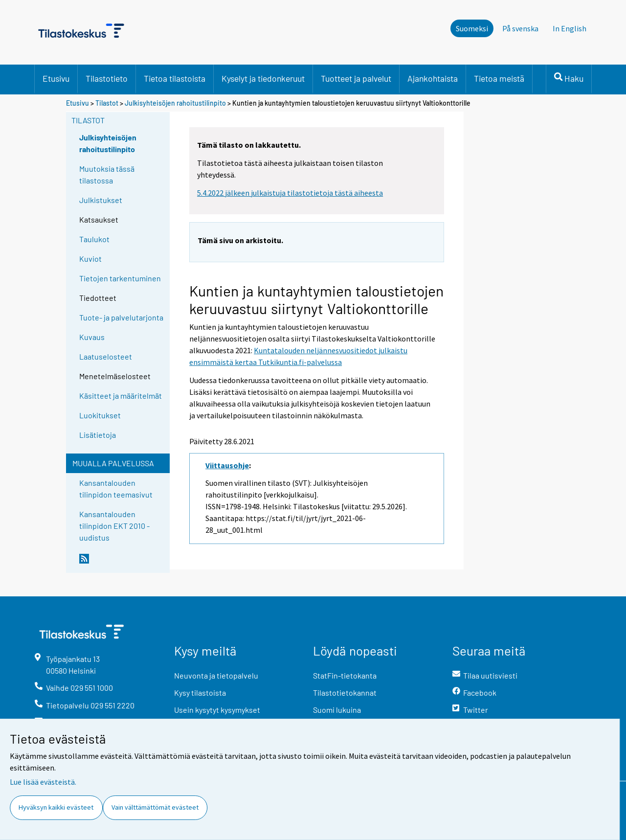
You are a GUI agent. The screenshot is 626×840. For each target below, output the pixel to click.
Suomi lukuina (337, 710)
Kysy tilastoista (200, 692)
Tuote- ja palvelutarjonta (121, 317)
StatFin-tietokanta (345, 675)
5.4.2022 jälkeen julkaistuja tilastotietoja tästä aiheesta (290, 193)
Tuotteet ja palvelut (356, 78)
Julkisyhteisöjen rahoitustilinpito (175, 103)
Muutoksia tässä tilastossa (107, 174)
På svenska (520, 28)
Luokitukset (100, 415)
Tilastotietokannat (345, 692)
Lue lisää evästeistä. (43, 782)
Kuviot (90, 259)
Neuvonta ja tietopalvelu (216, 675)
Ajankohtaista (433, 78)
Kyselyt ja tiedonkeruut (263, 78)
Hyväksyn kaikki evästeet (56, 807)
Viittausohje (227, 465)
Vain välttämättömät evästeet (155, 807)
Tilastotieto (107, 78)
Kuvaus (92, 337)
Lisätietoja (98, 435)
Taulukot (94, 239)
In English (570, 28)
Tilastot (107, 103)
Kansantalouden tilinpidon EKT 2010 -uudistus (114, 526)
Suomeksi (472, 28)
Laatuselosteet (106, 356)
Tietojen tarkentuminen (120, 278)
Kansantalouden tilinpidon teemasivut (116, 488)
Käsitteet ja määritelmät (121, 396)
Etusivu (56, 78)
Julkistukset (101, 200)
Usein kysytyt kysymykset (217, 710)
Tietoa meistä (499, 78)
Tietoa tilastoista (175, 78)
